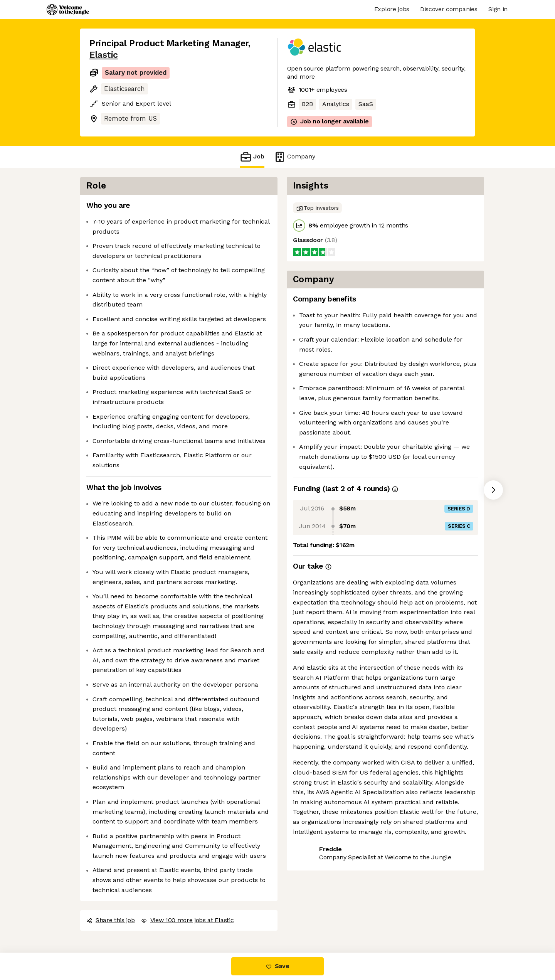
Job (252, 157)
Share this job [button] (111, 920)
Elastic (104, 55)
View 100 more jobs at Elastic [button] (188, 920)
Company (294, 157)
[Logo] (68, 10)
